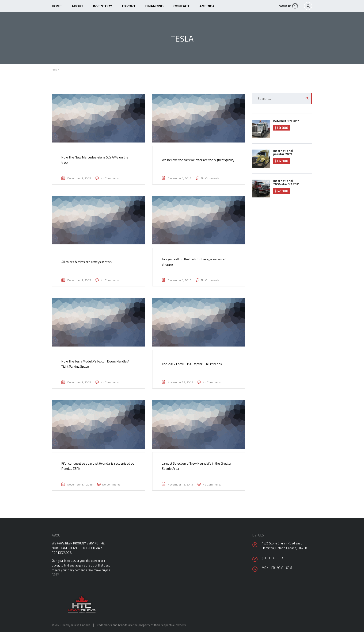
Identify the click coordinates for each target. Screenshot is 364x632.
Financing (155, 6)
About (77, 6)
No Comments (110, 178)
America (207, 6)
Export (129, 6)
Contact (182, 6)
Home (57, 6)
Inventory (103, 6)
